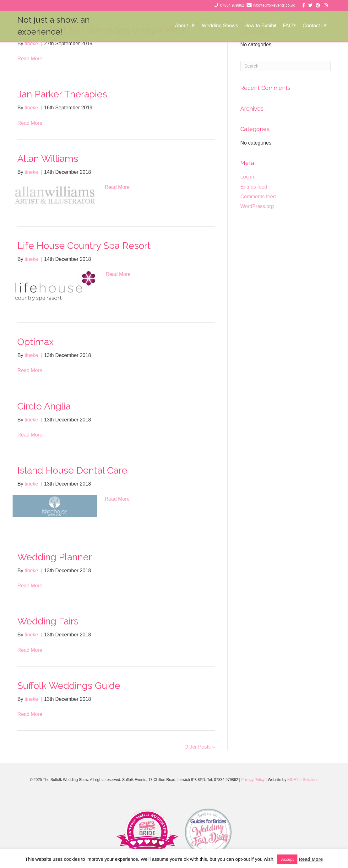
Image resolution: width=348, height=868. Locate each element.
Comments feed (258, 197)
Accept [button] (287, 859)
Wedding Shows (220, 26)
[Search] (285, 66)
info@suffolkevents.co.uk (274, 5)
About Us (185, 26)
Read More (30, 59)
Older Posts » (200, 747)
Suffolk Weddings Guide (69, 686)
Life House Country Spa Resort (84, 246)
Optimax (35, 342)
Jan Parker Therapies (62, 94)
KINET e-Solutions (303, 780)
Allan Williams (48, 159)
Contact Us (315, 26)
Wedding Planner (54, 557)
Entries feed (254, 187)
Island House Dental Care (72, 470)
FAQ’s (289, 26)
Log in (247, 177)
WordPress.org (257, 206)
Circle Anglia (44, 406)
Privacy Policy (253, 780)
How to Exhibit (260, 26)
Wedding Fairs (48, 621)
